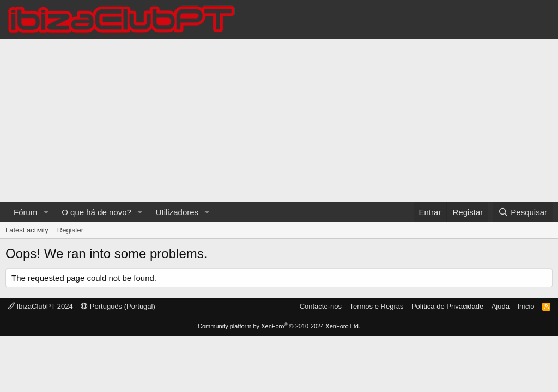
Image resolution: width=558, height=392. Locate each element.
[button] (46, 212)
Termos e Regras (376, 306)
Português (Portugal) (118, 306)
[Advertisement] (279, 120)
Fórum (25, 212)
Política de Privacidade (447, 306)
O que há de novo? (96, 212)
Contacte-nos (321, 306)
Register (70, 230)
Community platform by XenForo (279, 326)
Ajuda (501, 306)
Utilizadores (177, 212)
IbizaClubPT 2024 (40, 306)
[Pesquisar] (523, 212)
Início (526, 306)
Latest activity (27, 230)
